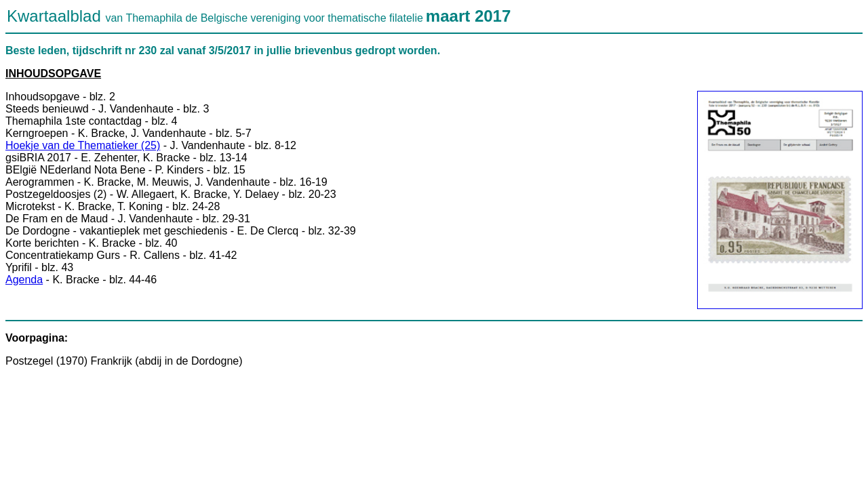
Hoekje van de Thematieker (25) (83, 145)
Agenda (24, 280)
